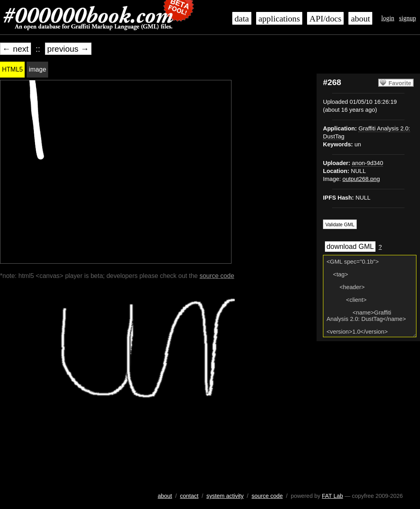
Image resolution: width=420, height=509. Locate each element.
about (360, 19)
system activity (225, 496)
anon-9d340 (368, 163)
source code (217, 276)
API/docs (325, 19)
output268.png (361, 179)
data (242, 19)
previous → (68, 49)
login (388, 18)
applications (279, 19)
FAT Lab (332, 496)
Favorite (400, 83)
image (37, 69)
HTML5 (12, 69)
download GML (350, 247)
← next (16, 49)
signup (407, 18)
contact (189, 496)
